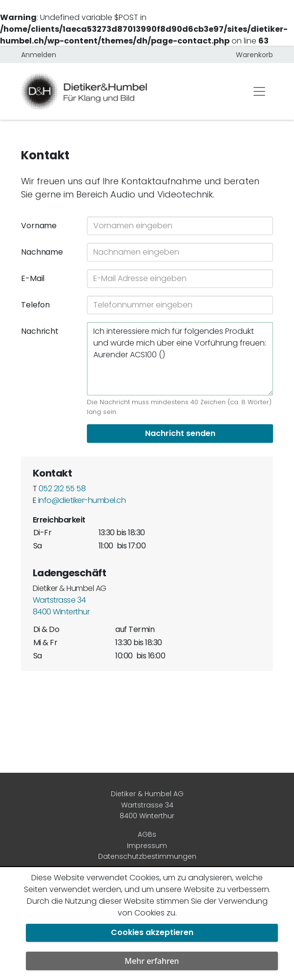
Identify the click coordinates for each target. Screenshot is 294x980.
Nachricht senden (180, 433)
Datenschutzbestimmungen (147, 856)
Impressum (147, 846)
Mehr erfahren (152, 961)
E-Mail (33, 278)
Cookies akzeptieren (152, 932)
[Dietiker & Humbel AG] (127, 91)
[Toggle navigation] (259, 91)
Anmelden (39, 55)
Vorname (39, 226)
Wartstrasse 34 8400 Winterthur (61, 606)
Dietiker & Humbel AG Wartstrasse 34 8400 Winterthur (147, 805)
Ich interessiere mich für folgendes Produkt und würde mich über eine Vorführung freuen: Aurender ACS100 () (180, 359)
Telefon (35, 305)
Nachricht (40, 331)
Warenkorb (254, 55)
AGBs (147, 834)
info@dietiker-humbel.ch (82, 500)
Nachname (42, 252)
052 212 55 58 (62, 489)
